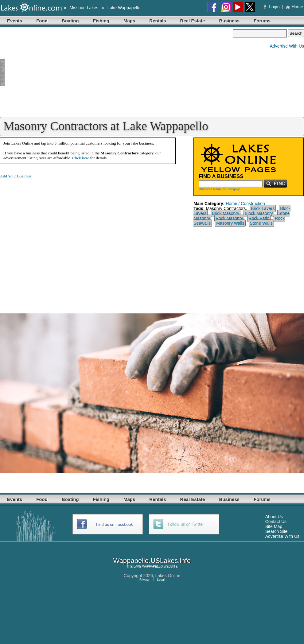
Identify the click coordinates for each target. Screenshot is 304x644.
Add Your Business (16, 176)
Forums (262, 21)
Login (272, 7)
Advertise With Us (287, 46)
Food (42, 21)
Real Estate (193, 21)
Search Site (276, 531)
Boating (70, 21)
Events (15, 21)
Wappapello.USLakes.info (152, 561)
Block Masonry (259, 213)
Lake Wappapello (124, 8)
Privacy (144, 580)
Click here (81, 158)
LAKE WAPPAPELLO (148, 566)
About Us (274, 517)
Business (229, 21)
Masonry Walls (230, 223)
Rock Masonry (229, 218)
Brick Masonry (226, 213)
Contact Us (276, 522)
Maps (129, 21)
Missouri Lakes (84, 8)
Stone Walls (261, 223)
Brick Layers (263, 208)
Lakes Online (168, 576)
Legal (161, 580)
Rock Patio (259, 218)
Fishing (101, 21)
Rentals (158, 21)
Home (294, 7)
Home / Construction (245, 204)
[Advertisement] (116, 72)
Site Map (274, 526)
